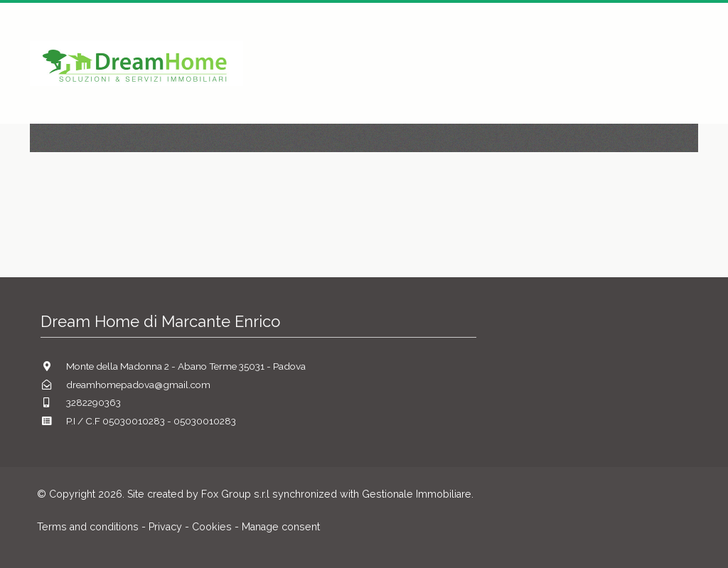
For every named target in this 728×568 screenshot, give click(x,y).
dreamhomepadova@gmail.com (138, 385)
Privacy (165, 527)
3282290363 (93, 402)
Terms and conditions (88, 527)
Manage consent (281, 527)
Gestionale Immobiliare (417, 494)
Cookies (212, 527)
